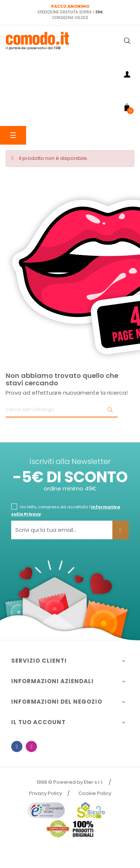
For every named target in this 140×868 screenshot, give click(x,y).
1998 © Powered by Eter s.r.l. (70, 782)
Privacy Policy (46, 793)
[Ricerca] (62, 410)
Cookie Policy (95, 793)
